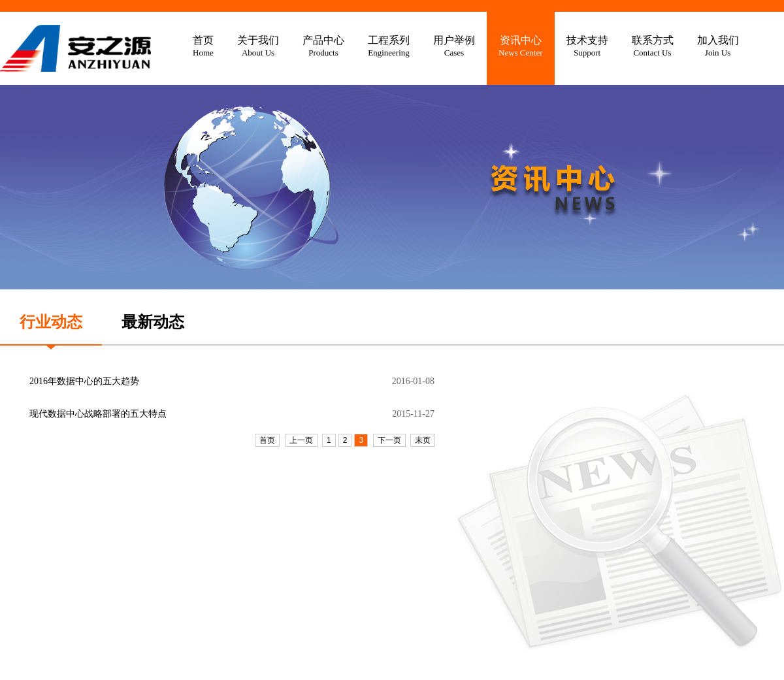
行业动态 (51, 322)
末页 (423, 440)
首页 (203, 46)
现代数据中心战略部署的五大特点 (98, 414)
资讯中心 (521, 46)
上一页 (301, 440)
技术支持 (587, 46)
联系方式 (653, 46)
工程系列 (389, 46)
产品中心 (323, 46)
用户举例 (454, 46)
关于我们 (258, 46)
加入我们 (718, 46)
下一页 (389, 440)
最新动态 (153, 322)
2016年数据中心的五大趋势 (84, 381)
